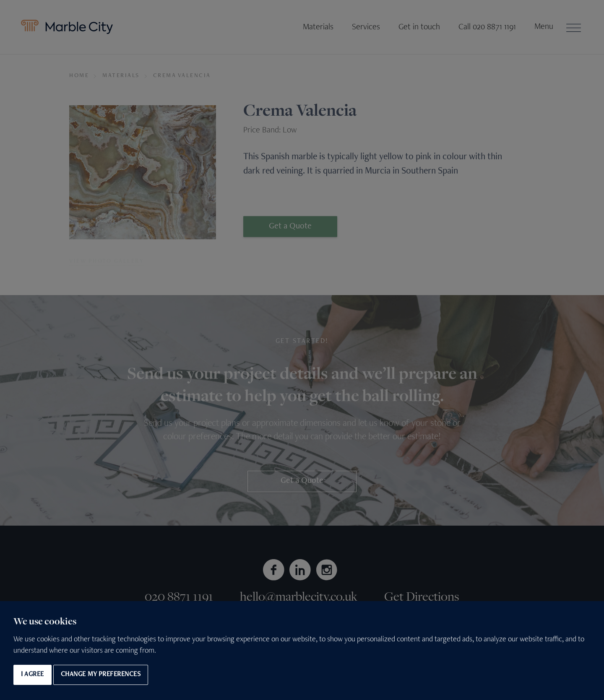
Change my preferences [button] (101, 675)
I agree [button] (33, 675)
